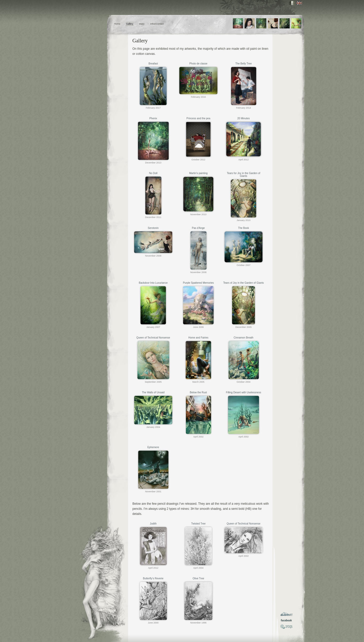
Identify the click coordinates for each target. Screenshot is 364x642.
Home (117, 24)
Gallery (130, 24)
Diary (142, 24)
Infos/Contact (157, 24)
